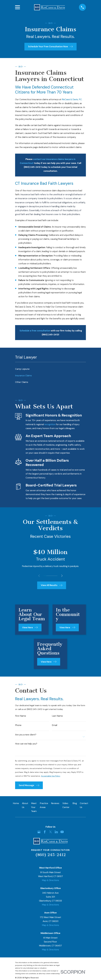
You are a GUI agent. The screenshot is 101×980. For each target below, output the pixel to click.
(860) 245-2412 (50, 856)
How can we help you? (26, 744)
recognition (50, 424)
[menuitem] (50, 369)
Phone (18, 726)
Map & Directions (50, 881)
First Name (21, 716)
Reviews (55, 804)
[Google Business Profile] (39, 833)
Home (16, 804)
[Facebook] (45, 833)
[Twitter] (50, 833)
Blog (75, 804)
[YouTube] (62, 833)
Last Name (57, 716)
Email (55, 726)
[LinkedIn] (56, 833)
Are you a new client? (26, 735)
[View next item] (62, 576)
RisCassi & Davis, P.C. (72, 99)
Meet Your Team (34, 808)
